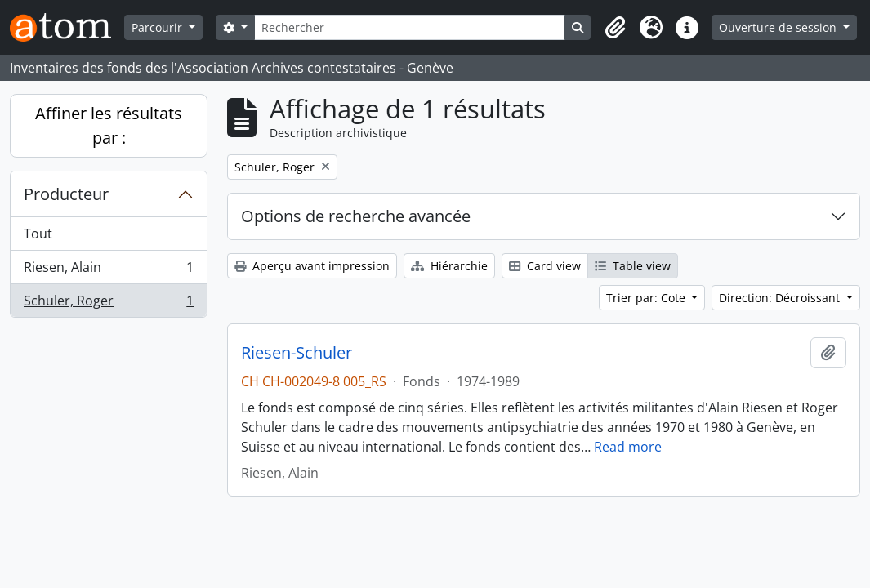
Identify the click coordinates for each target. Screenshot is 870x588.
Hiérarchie (449, 266)
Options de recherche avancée (356, 216)
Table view (633, 266)
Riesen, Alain (108, 271)
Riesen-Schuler (297, 353)
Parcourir (158, 27)
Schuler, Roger (108, 304)
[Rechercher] (410, 27)
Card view (545, 266)
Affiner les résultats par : (109, 125)
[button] (615, 28)
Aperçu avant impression (312, 266)
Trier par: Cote (647, 298)
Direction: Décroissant (781, 298)
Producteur (66, 194)
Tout (38, 234)
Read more (628, 447)
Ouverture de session (779, 27)
